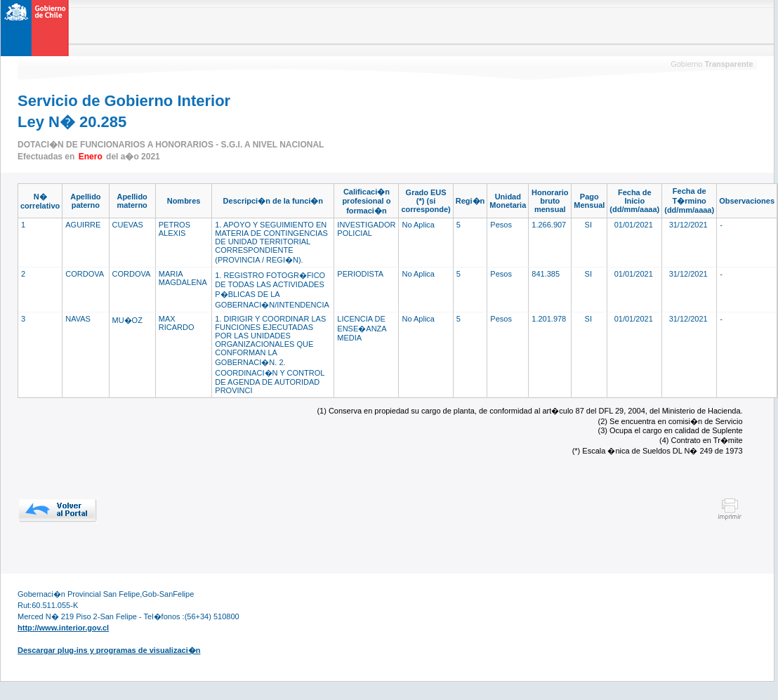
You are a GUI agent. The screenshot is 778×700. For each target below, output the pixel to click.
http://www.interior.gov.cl (63, 628)
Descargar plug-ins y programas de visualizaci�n (109, 650)
